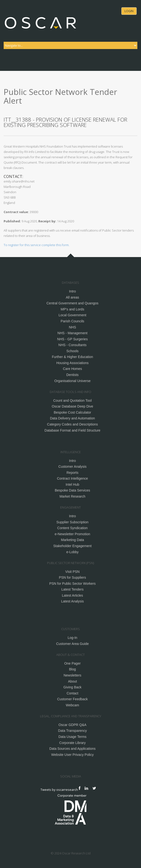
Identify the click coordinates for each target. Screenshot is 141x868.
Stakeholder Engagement (73, 546)
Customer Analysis (73, 467)
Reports (72, 473)
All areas (72, 297)
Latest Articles (72, 595)
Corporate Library (72, 743)
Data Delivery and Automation (72, 418)
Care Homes (72, 369)
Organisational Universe (72, 381)
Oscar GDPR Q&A (72, 725)
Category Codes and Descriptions (72, 424)
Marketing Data (72, 540)
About (72, 681)
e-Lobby (72, 552)
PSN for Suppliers (72, 577)
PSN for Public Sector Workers (72, 584)
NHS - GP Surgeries (73, 339)
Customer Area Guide (72, 644)
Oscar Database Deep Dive (72, 406)
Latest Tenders (73, 589)
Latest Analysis (72, 601)
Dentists (72, 375)
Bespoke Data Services (73, 490)
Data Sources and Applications (72, 749)
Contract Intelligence (73, 478)
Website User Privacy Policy (72, 755)
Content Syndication (72, 528)
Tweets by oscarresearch (59, 789)
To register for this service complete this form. (37, 245)
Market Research (72, 496)
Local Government (72, 315)
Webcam (72, 705)
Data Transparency (72, 731)
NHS (73, 327)
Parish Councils (72, 321)
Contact (72, 693)
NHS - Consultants (73, 345)
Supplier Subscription (72, 522)
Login (129, 11)
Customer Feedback (72, 699)
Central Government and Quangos (72, 303)
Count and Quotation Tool (72, 401)
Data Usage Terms (73, 737)
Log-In (73, 638)
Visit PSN (72, 572)
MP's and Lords (72, 309)
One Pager (73, 663)
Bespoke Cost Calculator (72, 412)
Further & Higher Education (73, 357)
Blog (72, 669)
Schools (73, 351)
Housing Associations (72, 363)
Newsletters (72, 675)
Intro (72, 291)
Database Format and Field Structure (72, 430)
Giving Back (72, 687)
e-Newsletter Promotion (72, 534)
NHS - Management (73, 333)
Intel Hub (72, 484)
